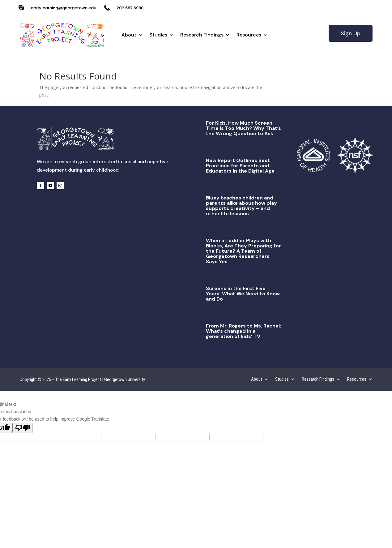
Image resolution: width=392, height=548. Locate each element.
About (129, 35)
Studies (158, 35)
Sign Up (351, 33)
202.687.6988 (130, 8)
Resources (249, 35)
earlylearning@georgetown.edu (64, 8)
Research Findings (202, 35)
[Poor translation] (23, 428)
